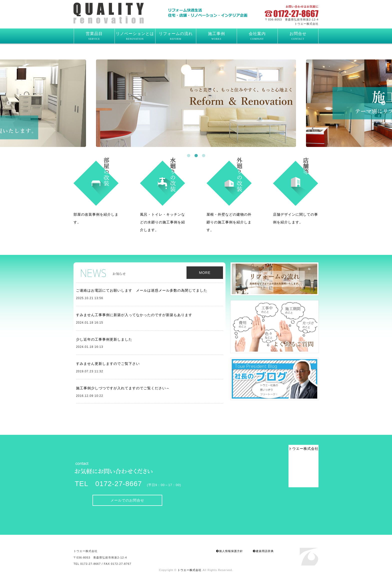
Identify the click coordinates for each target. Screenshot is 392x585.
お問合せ (298, 36)
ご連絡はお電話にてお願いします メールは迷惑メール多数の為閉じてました (142, 290)
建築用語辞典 (263, 551)
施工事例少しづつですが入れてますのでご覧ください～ (123, 388)
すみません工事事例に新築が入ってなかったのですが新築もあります (134, 315)
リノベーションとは (135, 36)
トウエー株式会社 (117, 13)
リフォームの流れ (176, 36)
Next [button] (383, 103)
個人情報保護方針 (230, 551)
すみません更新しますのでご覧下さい (108, 364)
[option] (196, 103)
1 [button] (188, 156)
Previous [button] (9, 103)
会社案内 (257, 36)
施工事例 (216, 36)
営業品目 (94, 36)
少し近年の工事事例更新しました (104, 339)
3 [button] (203, 156)
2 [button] (196, 156)
